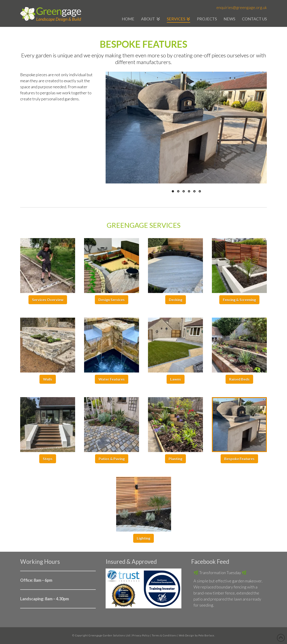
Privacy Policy (141, 635)
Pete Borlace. (207, 635)
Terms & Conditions (164, 635)
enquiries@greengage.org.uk (242, 7)
